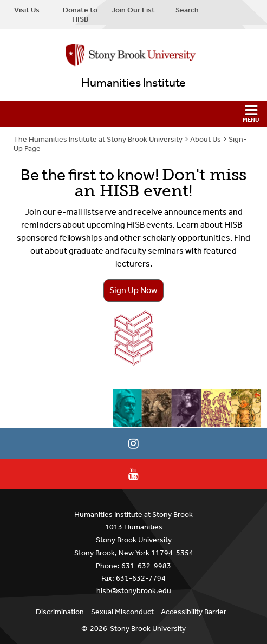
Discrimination (60, 612)
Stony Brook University (148, 629)
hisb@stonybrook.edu (134, 591)
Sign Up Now (133, 290)
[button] (133, 114)
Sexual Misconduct (122, 612)
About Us (206, 139)
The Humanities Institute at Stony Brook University (98, 139)
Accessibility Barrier (194, 612)
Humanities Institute (133, 83)
